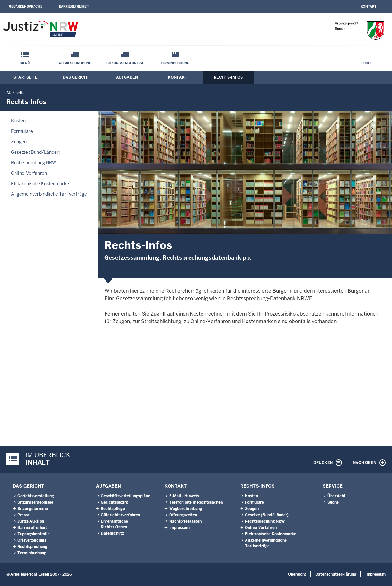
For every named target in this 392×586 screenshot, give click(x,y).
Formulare (22, 131)
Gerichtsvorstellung (36, 496)
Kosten (18, 121)
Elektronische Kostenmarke (40, 184)
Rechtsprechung (32, 547)
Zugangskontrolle (34, 534)
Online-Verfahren (29, 173)
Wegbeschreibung (75, 63)
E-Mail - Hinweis (184, 496)
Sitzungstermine (33, 509)
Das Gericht (76, 77)
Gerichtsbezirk (114, 502)
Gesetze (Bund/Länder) (36, 152)
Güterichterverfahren (120, 515)
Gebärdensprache (26, 7)
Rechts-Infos (228, 77)
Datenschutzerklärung (336, 574)
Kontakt (368, 7)
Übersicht (336, 496)
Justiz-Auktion (31, 521)
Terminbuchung (175, 63)
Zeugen (19, 142)
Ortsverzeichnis (32, 540)
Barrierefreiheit (74, 7)
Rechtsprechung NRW (34, 163)
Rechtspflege (113, 509)
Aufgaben (127, 77)
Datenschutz (112, 533)
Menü (25, 63)
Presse (24, 515)
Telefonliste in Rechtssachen (196, 502)
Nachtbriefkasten (185, 521)
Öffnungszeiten (183, 515)
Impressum (179, 528)
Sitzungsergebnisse (125, 63)
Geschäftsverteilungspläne (125, 496)
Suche (367, 63)
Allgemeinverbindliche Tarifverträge (49, 194)
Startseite (26, 77)
